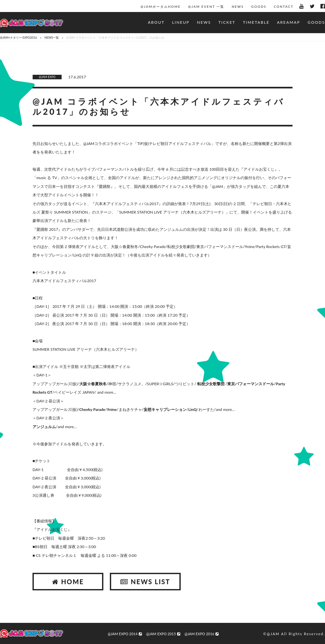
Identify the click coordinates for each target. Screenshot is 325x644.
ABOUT (156, 22)
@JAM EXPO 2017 (32, 23)
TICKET (227, 22)
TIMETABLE (256, 22)
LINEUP (181, 22)
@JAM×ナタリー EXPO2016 (19, 38)
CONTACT (284, 7)
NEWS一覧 (52, 38)
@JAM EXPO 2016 (201, 634)
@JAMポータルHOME (160, 7)
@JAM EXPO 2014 (125, 634)
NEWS (238, 7)
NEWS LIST (145, 582)
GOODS (259, 7)
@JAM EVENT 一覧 (206, 7)
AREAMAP (288, 22)
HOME (68, 582)
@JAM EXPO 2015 (163, 634)
